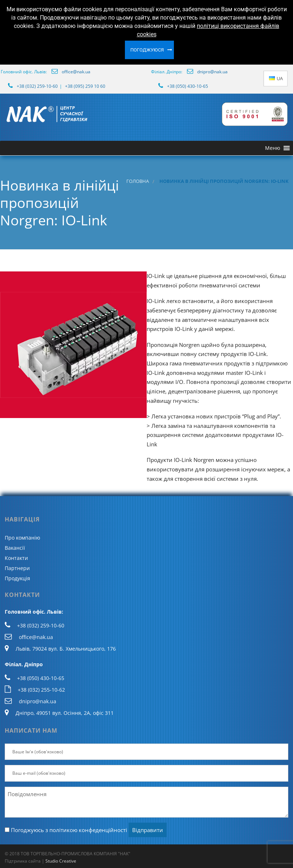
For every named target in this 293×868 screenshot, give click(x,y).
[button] (273, 148)
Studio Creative (61, 861)
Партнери (17, 568)
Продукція (17, 578)
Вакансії (15, 548)
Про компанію (23, 538)
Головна (138, 181)
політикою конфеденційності (88, 830)
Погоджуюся (147, 50)
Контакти (16, 558)
